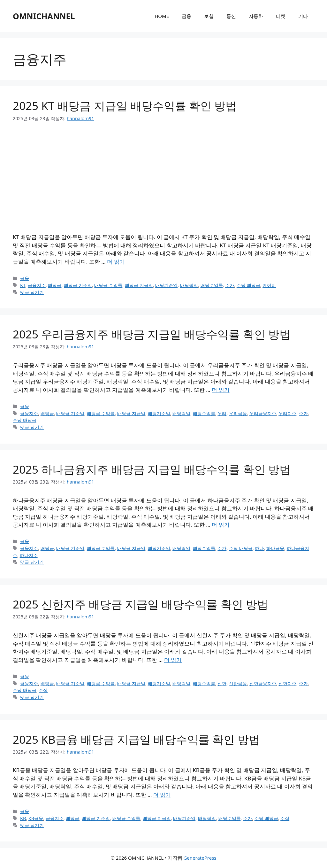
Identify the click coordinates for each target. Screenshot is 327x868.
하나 (259, 548)
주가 (230, 285)
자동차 (256, 16)
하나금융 (275, 548)
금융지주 (37, 285)
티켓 (281, 16)
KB (23, 818)
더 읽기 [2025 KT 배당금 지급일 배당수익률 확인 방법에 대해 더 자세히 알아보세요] (116, 262)
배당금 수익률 (108, 285)
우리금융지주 (263, 413)
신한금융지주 (263, 683)
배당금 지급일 (139, 285)
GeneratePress (200, 858)
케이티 (269, 285)
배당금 (55, 285)
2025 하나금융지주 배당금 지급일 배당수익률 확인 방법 (152, 469)
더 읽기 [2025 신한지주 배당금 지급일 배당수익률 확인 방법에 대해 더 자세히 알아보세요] (173, 660)
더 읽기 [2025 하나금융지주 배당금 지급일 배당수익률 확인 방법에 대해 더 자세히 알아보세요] (221, 525)
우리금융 (238, 413)
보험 (209, 16)
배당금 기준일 (78, 285)
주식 (43, 690)
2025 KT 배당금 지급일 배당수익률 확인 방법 (125, 106)
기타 (303, 16)
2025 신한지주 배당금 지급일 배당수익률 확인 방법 (141, 604)
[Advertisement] (163, 177)
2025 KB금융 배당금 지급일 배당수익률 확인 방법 (136, 739)
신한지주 (287, 683)
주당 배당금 (248, 285)
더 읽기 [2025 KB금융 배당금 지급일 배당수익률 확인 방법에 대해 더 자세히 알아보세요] (162, 795)
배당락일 (189, 285)
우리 (222, 413)
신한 (222, 683)
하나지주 (29, 555)
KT (23, 285)
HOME (162, 16)
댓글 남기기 (32, 292)
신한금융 (238, 683)
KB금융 (36, 818)
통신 (231, 16)
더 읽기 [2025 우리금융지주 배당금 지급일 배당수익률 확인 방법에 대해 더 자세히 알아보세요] (221, 390)
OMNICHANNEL (44, 16)
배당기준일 (166, 285)
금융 (186, 16)
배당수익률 (212, 285)
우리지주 (287, 413)
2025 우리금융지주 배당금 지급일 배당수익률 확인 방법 (152, 334)
